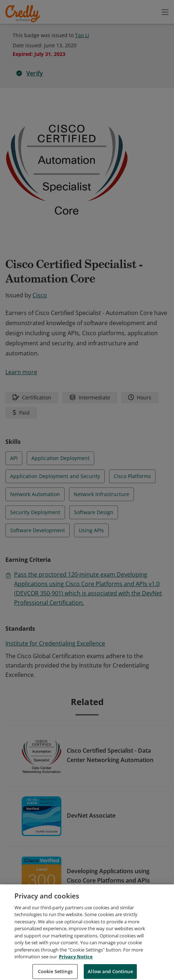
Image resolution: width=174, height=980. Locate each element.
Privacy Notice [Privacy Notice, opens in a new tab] (76, 965)
